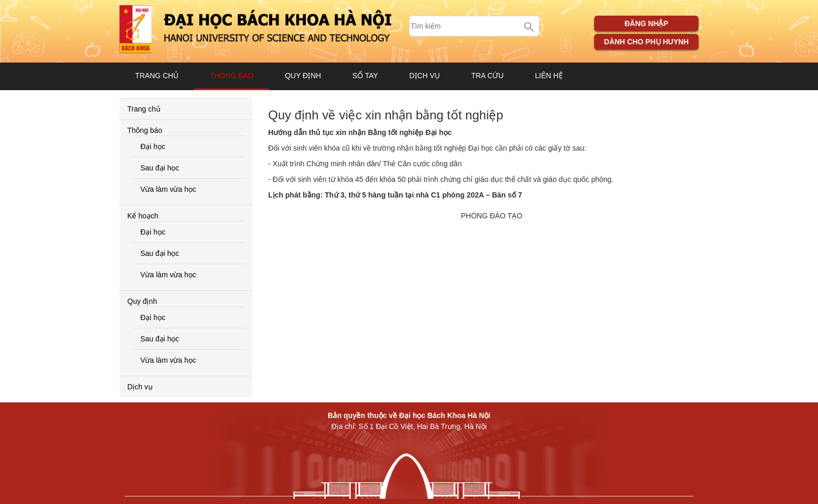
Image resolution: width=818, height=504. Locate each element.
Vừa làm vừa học (168, 189)
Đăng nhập (646, 23)
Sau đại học (160, 168)
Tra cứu (487, 76)
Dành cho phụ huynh (646, 42)
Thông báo (232, 76)
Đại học (153, 146)
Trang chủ (157, 76)
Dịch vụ (425, 76)
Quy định (303, 76)
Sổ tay (365, 76)
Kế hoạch (143, 216)
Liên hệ (549, 76)
